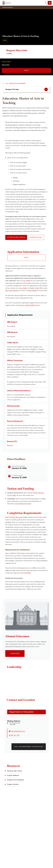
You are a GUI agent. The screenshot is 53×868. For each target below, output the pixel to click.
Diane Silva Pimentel (12, 290)
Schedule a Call (36, 237)
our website (27, 281)
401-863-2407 (15, 735)
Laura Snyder (23, 288)
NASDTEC (28, 573)
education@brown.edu (18, 731)
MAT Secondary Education (14, 517)
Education (6, 65)
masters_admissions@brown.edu (29, 305)
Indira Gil (38, 288)
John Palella (33, 290)
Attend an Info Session (16, 237)
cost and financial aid (21, 504)
